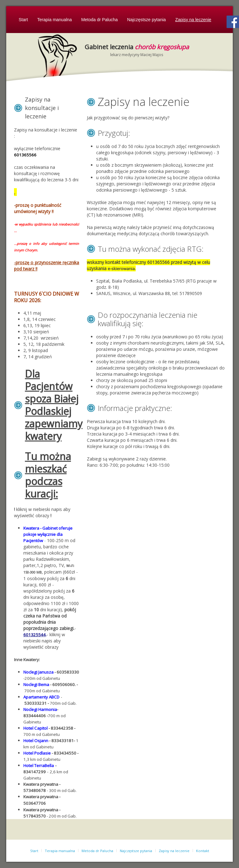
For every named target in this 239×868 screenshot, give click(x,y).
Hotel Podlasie (37, 753)
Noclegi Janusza (38, 672)
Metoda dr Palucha (100, 20)
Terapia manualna (55, 20)
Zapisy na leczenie (193, 20)
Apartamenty (36, 697)
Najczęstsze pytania (146, 20)
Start (23, 20)
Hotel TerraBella (39, 765)
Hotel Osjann (36, 741)
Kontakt (203, 851)
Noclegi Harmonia (40, 709)
